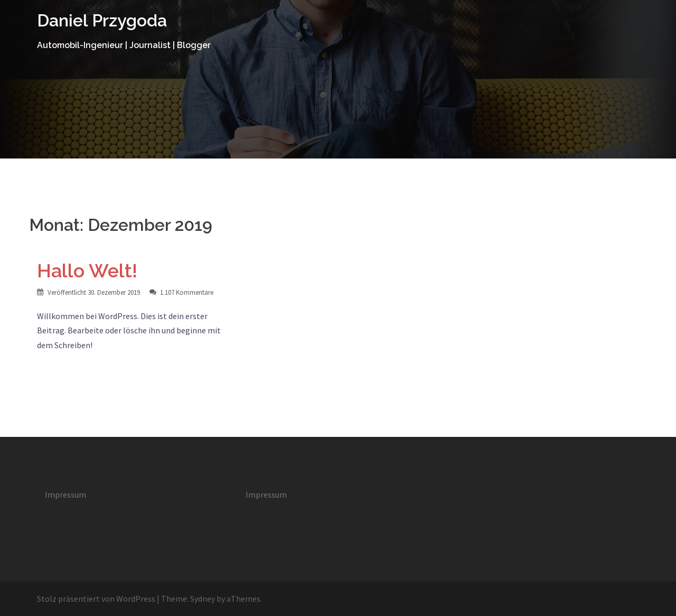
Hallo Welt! (87, 270)
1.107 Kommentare (187, 292)
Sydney (203, 599)
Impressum (65, 494)
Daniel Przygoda (102, 20)
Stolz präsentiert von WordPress (96, 599)
